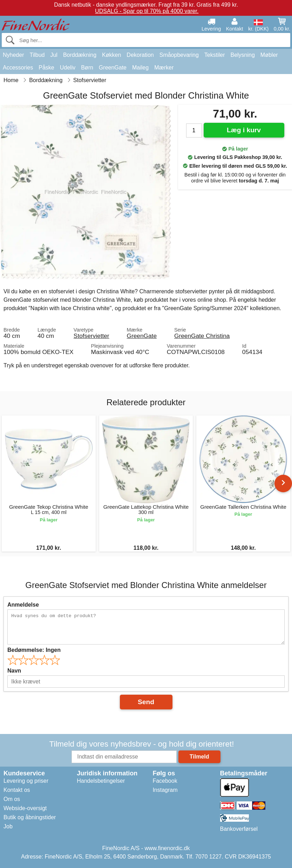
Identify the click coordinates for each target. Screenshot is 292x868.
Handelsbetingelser (101, 781)
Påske (46, 68)
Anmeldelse (23, 605)
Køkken (111, 55)
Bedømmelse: (34, 650)
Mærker (164, 68)
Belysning (242, 55)
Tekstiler (215, 55)
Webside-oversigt (25, 808)
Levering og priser (26, 781)
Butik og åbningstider (30, 817)
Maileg (140, 68)
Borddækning (80, 55)
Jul (54, 55)
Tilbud (37, 55)
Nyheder (13, 55)
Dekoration (140, 55)
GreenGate (113, 68)
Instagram (165, 790)
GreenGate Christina (202, 336)
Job (8, 826)
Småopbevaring (179, 55)
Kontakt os (17, 790)
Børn (87, 68)
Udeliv (68, 68)
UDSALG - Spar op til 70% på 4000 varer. (147, 11)
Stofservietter (91, 336)
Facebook (165, 781)
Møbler (269, 55)
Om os (12, 799)
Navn (14, 671)
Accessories (18, 68)
